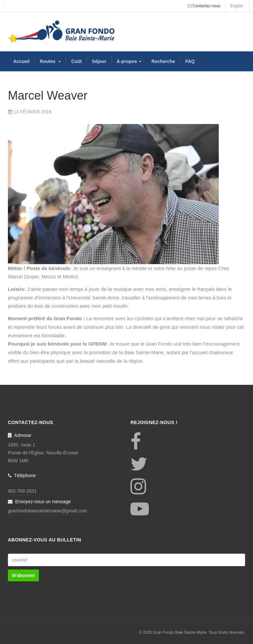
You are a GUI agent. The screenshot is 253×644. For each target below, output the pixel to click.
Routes (50, 61)
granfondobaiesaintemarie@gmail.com (47, 511)
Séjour (99, 61)
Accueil (21, 61)
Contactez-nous (207, 6)
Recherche (163, 61)
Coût (76, 61)
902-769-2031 (22, 491)
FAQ (190, 61)
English (237, 6)
